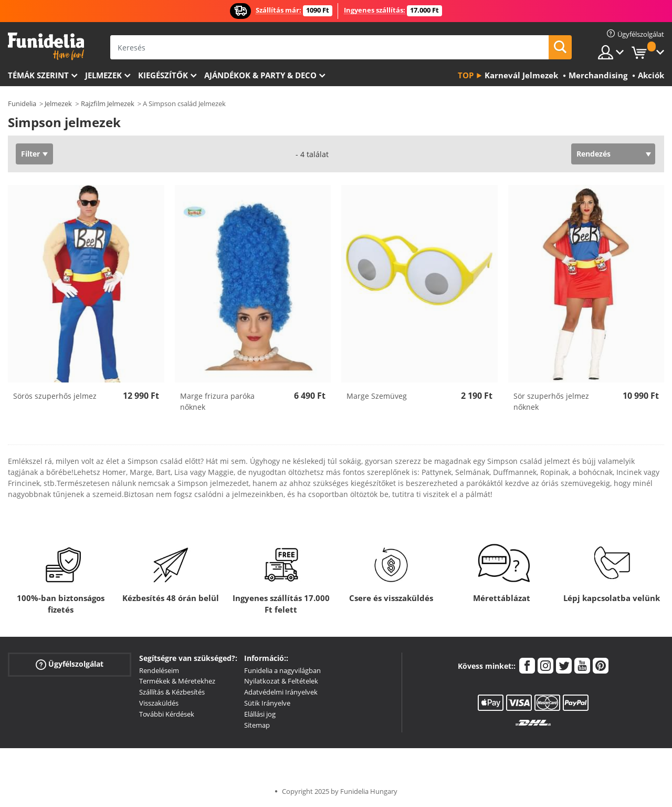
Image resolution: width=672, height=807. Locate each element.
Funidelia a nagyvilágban (282, 670)
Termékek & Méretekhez (177, 681)
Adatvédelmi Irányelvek (281, 692)
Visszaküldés (159, 703)
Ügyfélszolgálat (70, 664)
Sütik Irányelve (267, 703)
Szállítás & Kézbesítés (172, 692)
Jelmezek (103, 75)
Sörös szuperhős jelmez (55, 396)
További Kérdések (167, 714)
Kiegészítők (163, 75)
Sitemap (257, 725)
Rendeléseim (159, 670)
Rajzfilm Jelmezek (108, 104)
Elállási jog (260, 714)
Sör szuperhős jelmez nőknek (551, 401)
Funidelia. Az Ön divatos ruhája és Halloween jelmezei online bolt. (46, 46)
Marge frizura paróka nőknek (217, 401)
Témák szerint (38, 75)
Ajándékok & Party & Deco (260, 75)
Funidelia (22, 104)
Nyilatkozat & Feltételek (281, 681)
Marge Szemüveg (377, 396)
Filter (30, 154)
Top (466, 75)
